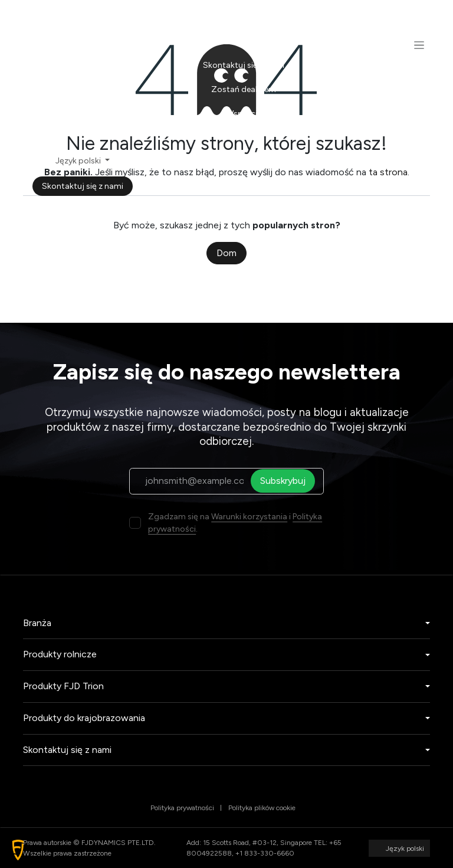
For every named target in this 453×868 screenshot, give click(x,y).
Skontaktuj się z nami (83, 186)
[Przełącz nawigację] (419, 45)
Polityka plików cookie (262, 808)
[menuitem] (243, 17)
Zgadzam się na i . (235, 523)
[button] (18, 850)
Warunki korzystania (249, 517)
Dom (226, 253)
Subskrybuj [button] (286, 481)
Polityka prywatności (182, 808)
